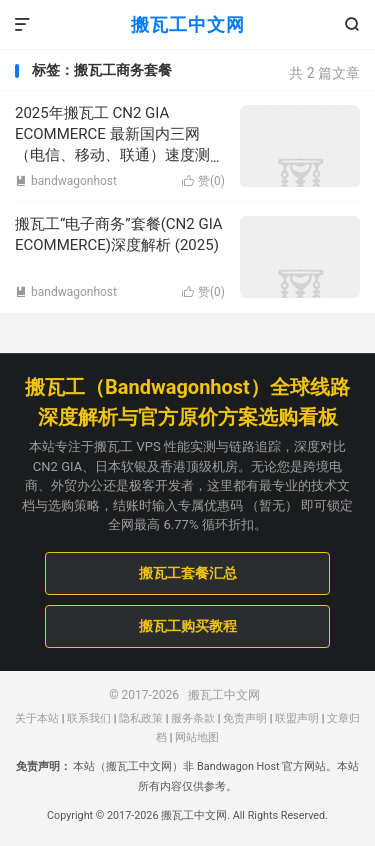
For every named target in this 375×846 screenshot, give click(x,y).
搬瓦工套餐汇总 (188, 573)
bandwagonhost (66, 181)
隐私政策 (141, 718)
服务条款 (193, 718)
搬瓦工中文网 (188, 24)
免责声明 (245, 718)
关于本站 (37, 718)
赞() (203, 181)
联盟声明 (297, 718)
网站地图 (197, 737)
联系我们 (89, 718)
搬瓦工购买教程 (188, 626)
